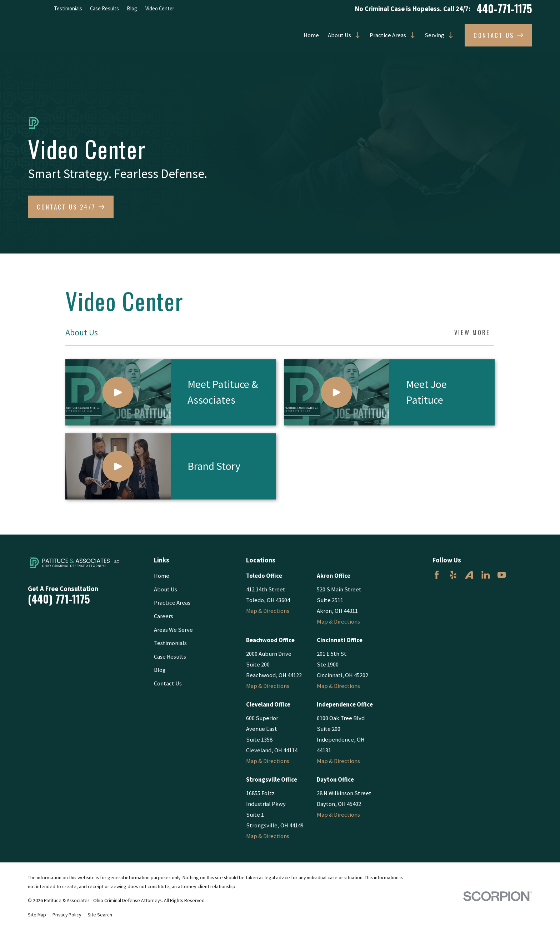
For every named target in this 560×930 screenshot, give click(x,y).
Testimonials (68, 8)
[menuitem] (37, 915)
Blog (132, 8)
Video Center (160, 8)
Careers (164, 616)
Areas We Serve (173, 630)
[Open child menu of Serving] (449, 35)
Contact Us (168, 683)
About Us (339, 35)
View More (472, 332)
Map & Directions (268, 611)
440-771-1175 (504, 9)
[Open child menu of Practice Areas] (411, 35)
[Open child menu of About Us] (356, 35)
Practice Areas (388, 35)
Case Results (104, 8)
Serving (434, 35)
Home (311, 35)
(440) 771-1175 (59, 599)
